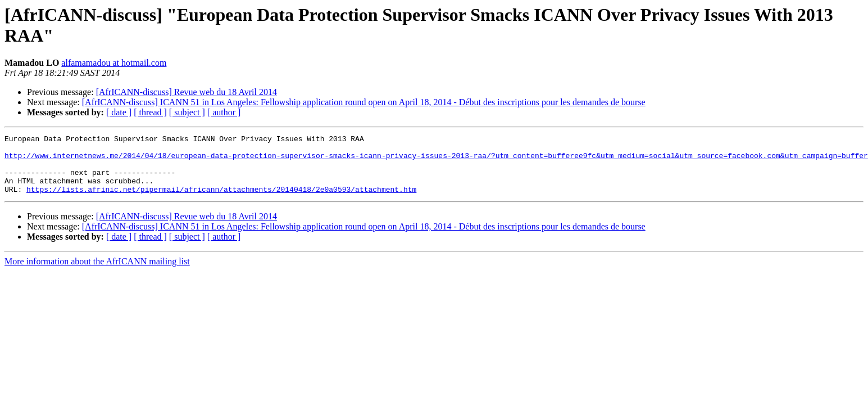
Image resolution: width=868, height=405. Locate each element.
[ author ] (224, 112)
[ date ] (119, 112)
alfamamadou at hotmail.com (114, 63)
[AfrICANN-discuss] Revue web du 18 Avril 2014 (187, 92)
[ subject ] (187, 112)
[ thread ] (150, 112)
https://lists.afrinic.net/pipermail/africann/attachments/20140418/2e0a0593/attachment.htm (221, 201)
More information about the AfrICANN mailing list (97, 273)
